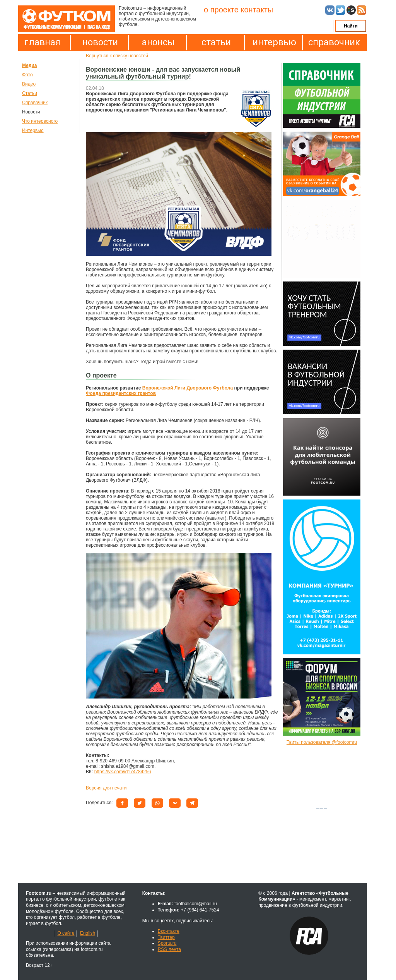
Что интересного (40, 121)
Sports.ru (167, 943)
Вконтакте (169, 931)
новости (100, 42)
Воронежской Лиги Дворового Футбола (188, 388)
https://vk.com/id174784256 (123, 772)
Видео (29, 84)
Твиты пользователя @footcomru (322, 742)
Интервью (33, 130)
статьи (216, 42)
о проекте (221, 10)
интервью (274, 42)
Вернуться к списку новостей (117, 56)
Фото (27, 75)
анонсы (158, 42)
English (88, 933)
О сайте (66, 933)
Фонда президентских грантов (121, 393)
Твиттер (166, 937)
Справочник (35, 103)
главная (42, 42)
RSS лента (169, 949)
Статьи (30, 93)
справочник (332, 42)
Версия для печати (106, 788)
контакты (257, 10)
